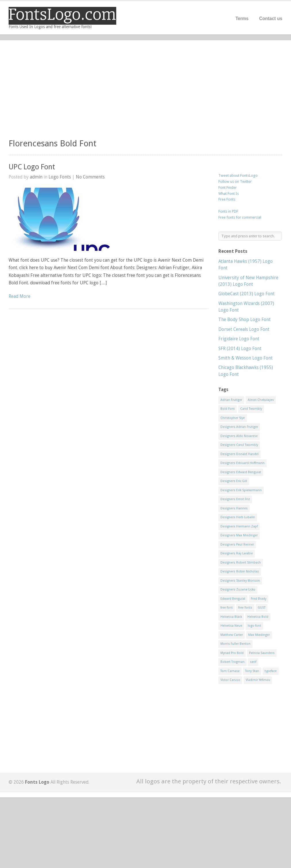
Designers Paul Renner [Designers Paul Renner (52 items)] (237, 544)
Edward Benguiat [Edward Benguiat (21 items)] (233, 599)
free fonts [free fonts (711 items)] (245, 608)
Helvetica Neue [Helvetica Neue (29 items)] (231, 626)
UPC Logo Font (32, 167)
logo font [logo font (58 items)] (254, 626)
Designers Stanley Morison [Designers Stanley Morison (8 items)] (240, 581)
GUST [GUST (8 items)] (262, 608)
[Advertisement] (145, 92)
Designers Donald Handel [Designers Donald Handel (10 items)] (239, 454)
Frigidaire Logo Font (239, 339)
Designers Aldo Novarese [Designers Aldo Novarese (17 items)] (239, 436)
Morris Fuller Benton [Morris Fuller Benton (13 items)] (235, 644)
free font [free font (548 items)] (227, 608)
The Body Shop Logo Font (245, 320)
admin (36, 177)
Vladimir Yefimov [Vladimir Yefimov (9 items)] (258, 680)
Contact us (271, 19)
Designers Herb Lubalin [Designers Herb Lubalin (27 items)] (238, 517)
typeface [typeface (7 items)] (271, 671)
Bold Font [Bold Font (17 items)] (228, 409)
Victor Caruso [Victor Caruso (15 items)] (230, 680)
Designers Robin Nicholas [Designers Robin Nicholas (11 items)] (240, 571)
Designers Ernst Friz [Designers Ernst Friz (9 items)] (235, 499)
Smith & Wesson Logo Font (246, 358)
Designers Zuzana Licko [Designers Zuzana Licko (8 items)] (238, 590)
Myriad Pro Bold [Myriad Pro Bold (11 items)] (232, 653)
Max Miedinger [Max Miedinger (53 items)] (259, 635)
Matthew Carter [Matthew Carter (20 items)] (232, 635)
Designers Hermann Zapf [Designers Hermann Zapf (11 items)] (239, 526)
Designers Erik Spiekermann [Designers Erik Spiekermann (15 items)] (241, 490)
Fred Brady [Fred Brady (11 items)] (259, 599)
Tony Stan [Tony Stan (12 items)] (252, 671)
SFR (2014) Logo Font (240, 348)
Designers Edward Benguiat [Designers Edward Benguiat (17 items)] (241, 472)
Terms (242, 19)
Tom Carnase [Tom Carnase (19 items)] (230, 671)
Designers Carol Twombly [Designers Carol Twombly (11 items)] (239, 445)
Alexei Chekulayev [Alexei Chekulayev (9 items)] (261, 400)
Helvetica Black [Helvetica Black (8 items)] (231, 617)
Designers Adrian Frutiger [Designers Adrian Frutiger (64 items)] (239, 427)
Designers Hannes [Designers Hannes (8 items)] (234, 508)
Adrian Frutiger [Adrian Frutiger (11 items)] (231, 400)
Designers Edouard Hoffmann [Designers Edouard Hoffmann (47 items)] (243, 463)
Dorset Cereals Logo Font (244, 329)
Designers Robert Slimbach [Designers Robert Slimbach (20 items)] (241, 563)
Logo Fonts (60, 177)
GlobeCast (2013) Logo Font (247, 294)
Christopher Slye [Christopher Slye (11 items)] (233, 418)
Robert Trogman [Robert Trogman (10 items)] (232, 662)
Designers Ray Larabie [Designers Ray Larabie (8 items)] (237, 553)
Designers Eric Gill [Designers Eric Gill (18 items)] (234, 481)
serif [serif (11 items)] (253, 662)
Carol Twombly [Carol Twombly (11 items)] (251, 409)
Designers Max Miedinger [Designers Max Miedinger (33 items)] (239, 535)
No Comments (90, 177)
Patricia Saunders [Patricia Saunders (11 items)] (262, 653)
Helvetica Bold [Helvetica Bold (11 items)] (258, 617)
